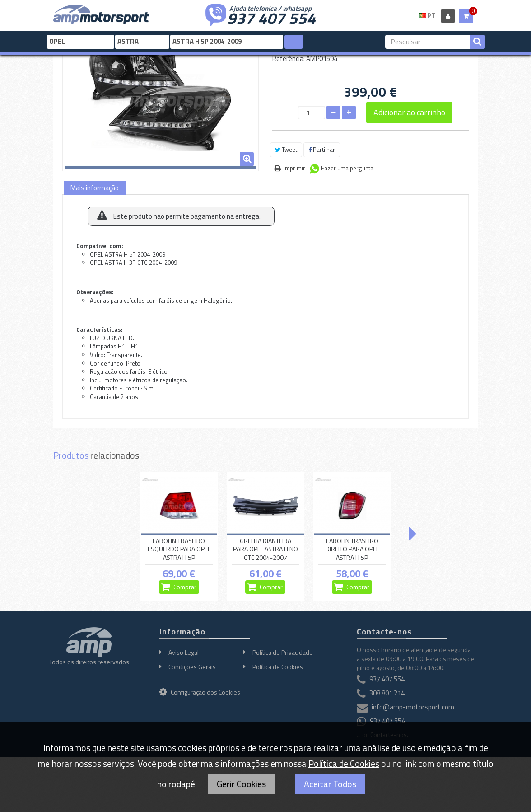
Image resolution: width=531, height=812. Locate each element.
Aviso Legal (184, 652)
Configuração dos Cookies (200, 692)
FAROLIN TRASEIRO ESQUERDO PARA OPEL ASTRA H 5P (179, 549)
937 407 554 (271, 17)
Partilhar (322, 150)
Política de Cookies (278, 667)
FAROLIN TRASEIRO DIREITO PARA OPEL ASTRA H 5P (352, 549)
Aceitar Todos (330, 784)
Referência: (289, 59)
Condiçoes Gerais (192, 667)
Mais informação (95, 188)
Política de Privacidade (283, 652)
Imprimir (294, 168)
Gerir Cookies (241, 784)
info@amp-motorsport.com (413, 707)
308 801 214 (387, 693)
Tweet (286, 150)
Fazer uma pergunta (347, 168)
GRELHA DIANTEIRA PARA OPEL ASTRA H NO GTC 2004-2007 (265, 549)
